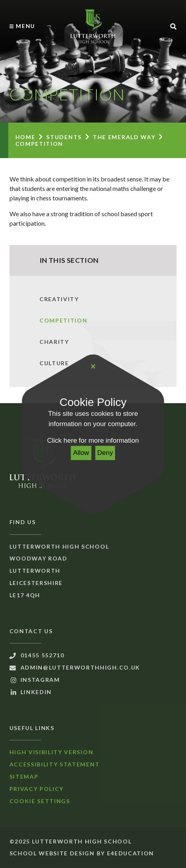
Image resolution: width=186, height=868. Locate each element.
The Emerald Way (124, 137)
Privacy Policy (37, 789)
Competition (39, 144)
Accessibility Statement (55, 764)
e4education (131, 853)
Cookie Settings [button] (40, 801)
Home (25, 137)
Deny (105, 453)
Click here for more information (93, 441)
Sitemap (24, 776)
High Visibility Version (52, 752)
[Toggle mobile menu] (22, 26)
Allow (81, 453)
